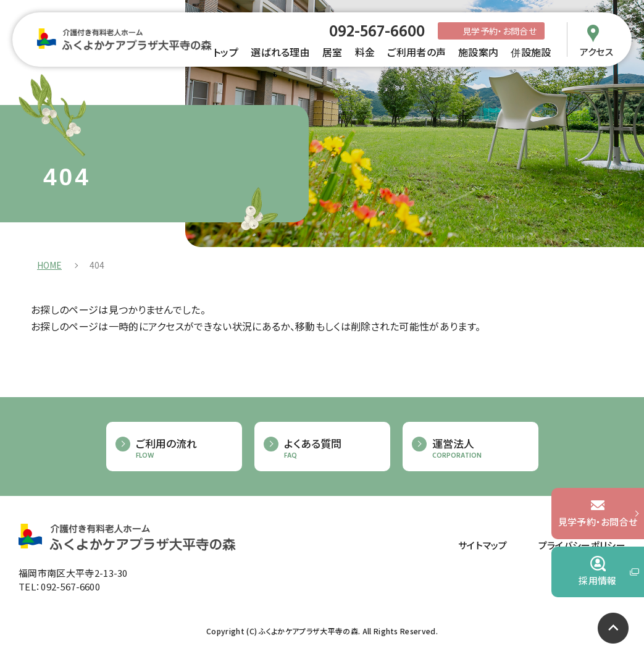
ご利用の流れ (183, 449)
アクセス (596, 51)
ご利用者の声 (416, 52)
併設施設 (531, 52)
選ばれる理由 (280, 52)
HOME (49, 265)
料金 (365, 52)
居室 (332, 52)
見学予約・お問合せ (500, 31)
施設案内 (478, 52)
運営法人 (479, 449)
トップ (226, 52)
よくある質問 (331, 449)
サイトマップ (483, 545)
